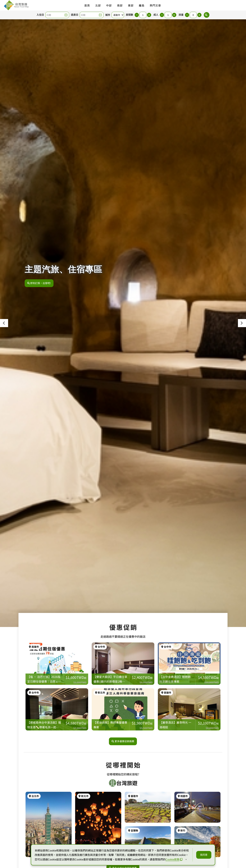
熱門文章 (155, 5)
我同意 (204, 855)
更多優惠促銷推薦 (123, 741)
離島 (142, 5)
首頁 (87, 5)
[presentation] (4, 323)
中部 (109, 5)
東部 (131, 5)
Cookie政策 (174, 859)
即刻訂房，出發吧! (39, 283)
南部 (120, 5)
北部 (98, 5)
